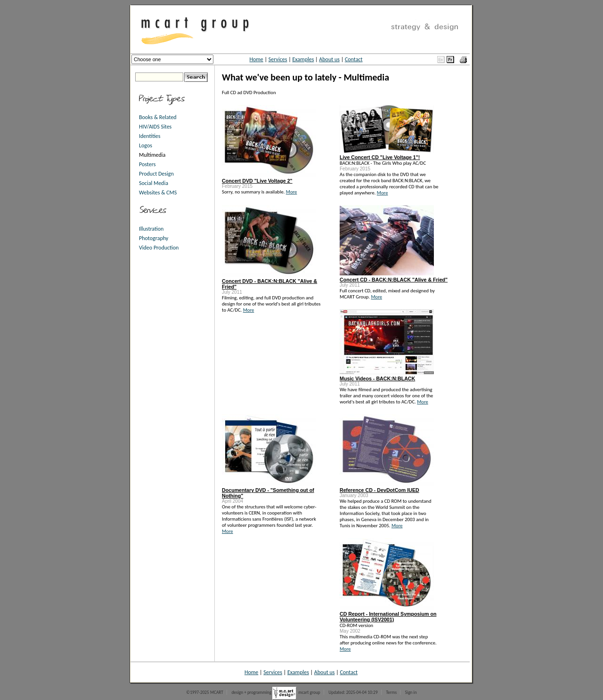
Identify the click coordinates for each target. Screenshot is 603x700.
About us (329, 59)
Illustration (151, 229)
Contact (354, 59)
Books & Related (158, 117)
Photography (154, 238)
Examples (303, 59)
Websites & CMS (158, 193)
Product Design (156, 174)
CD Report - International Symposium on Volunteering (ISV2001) (388, 617)
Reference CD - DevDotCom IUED (379, 490)
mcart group (309, 692)
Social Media (154, 183)
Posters (147, 164)
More (292, 192)
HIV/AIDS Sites (155, 127)
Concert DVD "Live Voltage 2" (257, 181)
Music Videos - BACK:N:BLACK (377, 378)
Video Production (159, 248)
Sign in (411, 692)
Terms (391, 692)
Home (256, 59)
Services (278, 59)
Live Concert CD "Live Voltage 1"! (380, 157)
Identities (150, 136)
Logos (146, 145)
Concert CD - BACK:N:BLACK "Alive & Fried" (394, 280)
